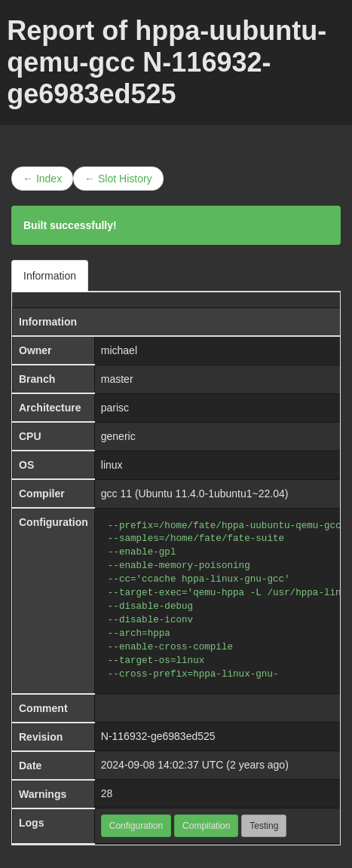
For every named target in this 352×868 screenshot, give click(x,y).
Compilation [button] (206, 826)
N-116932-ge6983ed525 (158, 736)
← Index (42, 179)
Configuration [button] (136, 826)
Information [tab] (50, 276)
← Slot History (118, 179)
